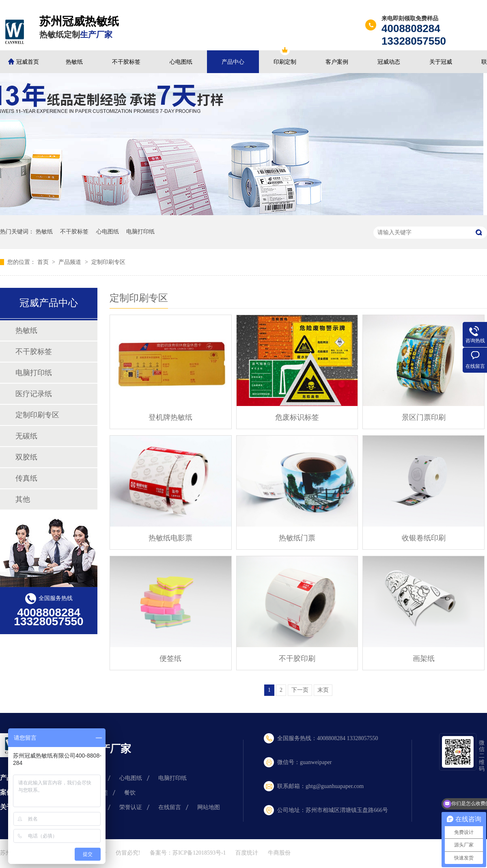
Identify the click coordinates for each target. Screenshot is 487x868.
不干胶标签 (126, 62)
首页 (44, 262)
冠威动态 (389, 62)
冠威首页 (28, 62)
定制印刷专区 (108, 262)
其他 (23, 499)
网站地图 (209, 807)
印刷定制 (285, 62)
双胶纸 (26, 457)
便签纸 (170, 659)
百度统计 (247, 853)
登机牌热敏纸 (170, 417)
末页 (323, 690)
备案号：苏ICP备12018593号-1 (188, 853)
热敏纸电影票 (170, 538)
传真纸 (26, 478)
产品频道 (71, 262)
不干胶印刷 (297, 659)
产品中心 (233, 62)
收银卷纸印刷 (424, 538)
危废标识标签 (297, 417)
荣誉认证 (131, 807)
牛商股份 (279, 853)
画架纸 (424, 659)
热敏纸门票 (297, 538)
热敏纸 (74, 62)
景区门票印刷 (424, 417)
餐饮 (130, 793)
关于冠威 (441, 62)
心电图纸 (181, 62)
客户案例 (337, 62)
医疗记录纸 (34, 394)
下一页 (300, 690)
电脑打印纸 (140, 232)
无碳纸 (26, 436)
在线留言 (170, 807)
